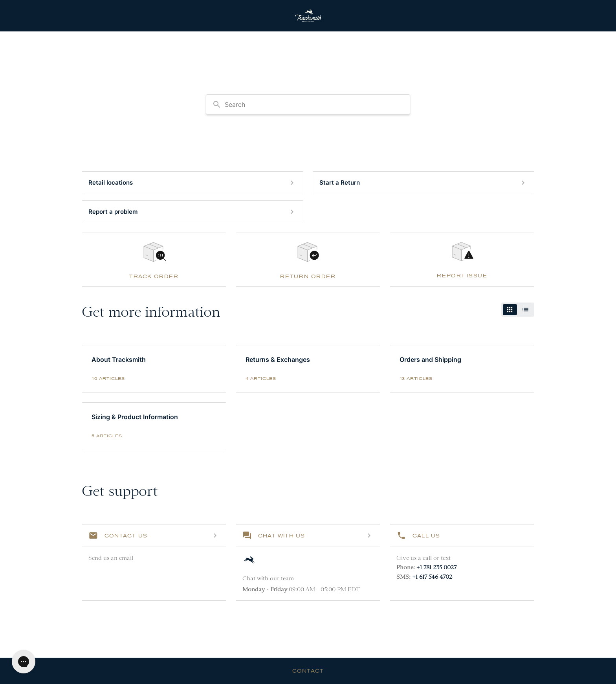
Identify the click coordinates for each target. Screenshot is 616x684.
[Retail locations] (192, 183)
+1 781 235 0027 (436, 567)
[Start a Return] (423, 183)
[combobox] (308, 105)
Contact (308, 671)
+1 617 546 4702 (432, 577)
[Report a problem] (192, 212)
